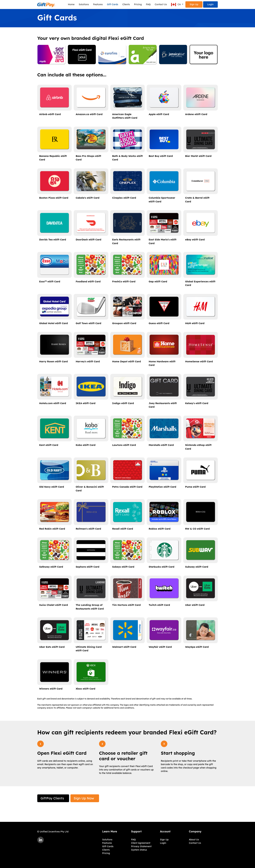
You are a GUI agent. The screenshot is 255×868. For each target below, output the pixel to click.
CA (176, 5)
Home (71, 4)
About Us (194, 840)
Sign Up (194, 4)
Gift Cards (113, 4)
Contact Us (161, 4)
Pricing (138, 4)
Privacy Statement (141, 846)
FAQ (148, 4)
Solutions (84, 4)
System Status (139, 850)
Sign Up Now (84, 798)
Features (98, 4)
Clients (126, 4)
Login (210, 4)
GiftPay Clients (52, 798)
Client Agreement (141, 843)
